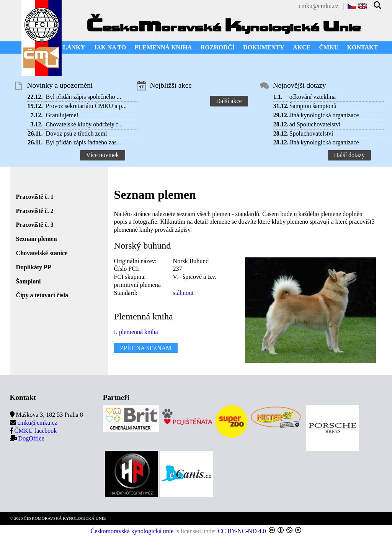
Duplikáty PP (34, 267)
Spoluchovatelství (311, 133)
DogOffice (31, 438)
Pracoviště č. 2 (35, 211)
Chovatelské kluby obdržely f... (84, 124)
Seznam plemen (37, 239)
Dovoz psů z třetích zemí (77, 133)
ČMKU (329, 47)
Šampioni (29, 281)
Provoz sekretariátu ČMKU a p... (86, 106)
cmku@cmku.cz (318, 6)
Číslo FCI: (127, 269)
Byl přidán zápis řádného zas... (84, 142)
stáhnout (183, 293)
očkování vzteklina (313, 97)
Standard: (126, 293)
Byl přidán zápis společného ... (84, 97)
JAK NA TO (110, 47)
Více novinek (103, 155)
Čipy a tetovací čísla (42, 295)
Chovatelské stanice (42, 253)
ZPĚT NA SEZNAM (146, 348)
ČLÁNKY (72, 47)
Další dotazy (349, 155)
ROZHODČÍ (218, 47)
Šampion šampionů (313, 106)
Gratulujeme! (62, 115)
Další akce (229, 101)
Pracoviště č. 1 (35, 197)
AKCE (302, 47)
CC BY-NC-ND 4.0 (242, 531)
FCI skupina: (130, 277)
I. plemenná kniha (136, 332)
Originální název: (136, 261)
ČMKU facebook (36, 431)
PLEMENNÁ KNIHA (163, 47)
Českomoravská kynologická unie (132, 531)
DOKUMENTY (264, 47)
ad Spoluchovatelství (315, 124)
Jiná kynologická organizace (324, 115)
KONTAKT (363, 47)
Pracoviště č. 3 (35, 225)
